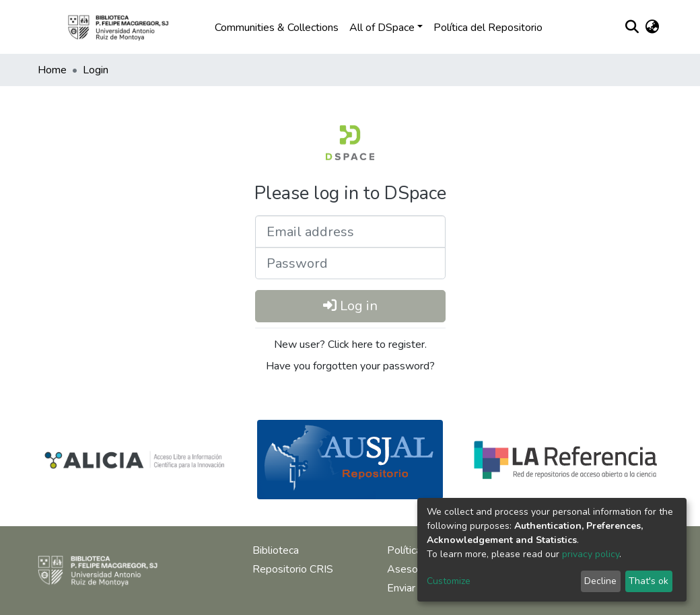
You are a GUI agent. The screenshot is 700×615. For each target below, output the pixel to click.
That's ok (649, 581)
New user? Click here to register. (350, 345)
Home (52, 70)
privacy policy (591, 554)
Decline (600, 581)
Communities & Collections (277, 28)
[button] (652, 28)
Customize (449, 581)
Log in (350, 306)
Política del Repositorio (488, 28)
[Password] (350, 263)
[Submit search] (632, 28)
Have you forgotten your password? (350, 366)
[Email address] (350, 231)
